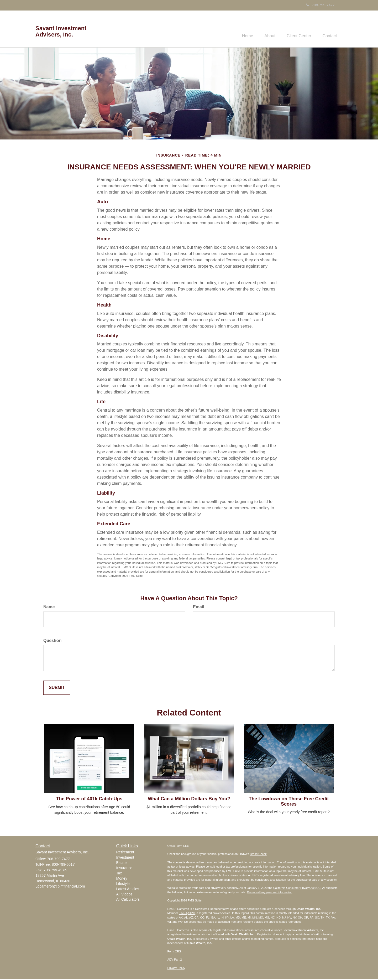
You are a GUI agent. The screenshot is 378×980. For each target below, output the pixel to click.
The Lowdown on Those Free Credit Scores (289, 802)
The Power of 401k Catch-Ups (89, 799)
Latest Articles (128, 890)
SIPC (192, 914)
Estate (122, 863)
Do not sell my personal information (270, 893)
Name (49, 607)
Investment (125, 858)
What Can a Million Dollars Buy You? (189, 799)
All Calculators (128, 900)
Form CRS (182, 846)
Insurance (124, 869)
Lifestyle (123, 884)
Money (122, 879)
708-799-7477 (321, 5)
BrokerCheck (258, 855)
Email (199, 607)
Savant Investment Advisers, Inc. (61, 32)
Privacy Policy (176, 968)
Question (52, 641)
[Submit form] (57, 688)
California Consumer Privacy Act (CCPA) (299, 889)
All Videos (124, 895)
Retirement (125, 853)
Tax (119, 874)
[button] (265, 29)
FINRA (183, 914)
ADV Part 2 (175, 960)
